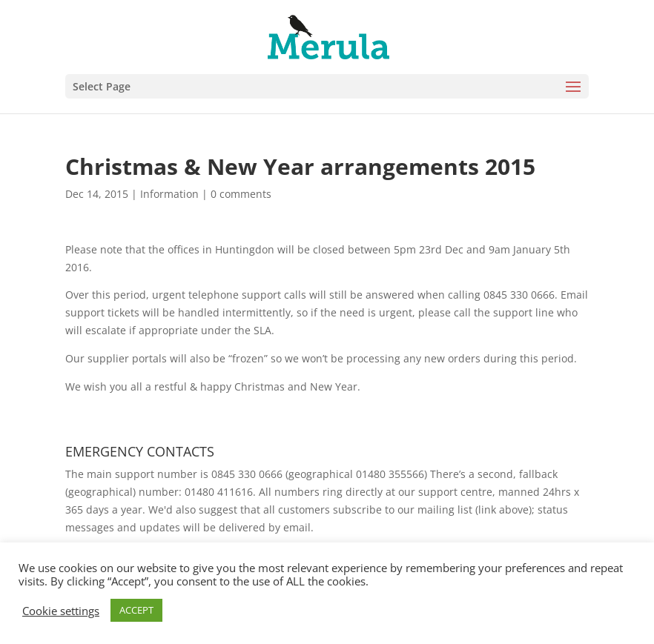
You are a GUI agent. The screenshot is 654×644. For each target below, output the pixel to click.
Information (169, 194)
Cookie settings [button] (61, 611)
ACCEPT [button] (136, 610)
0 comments (241, 194)
